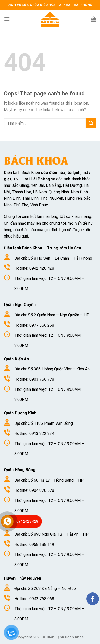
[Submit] (91, 123)
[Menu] (7, 19)
